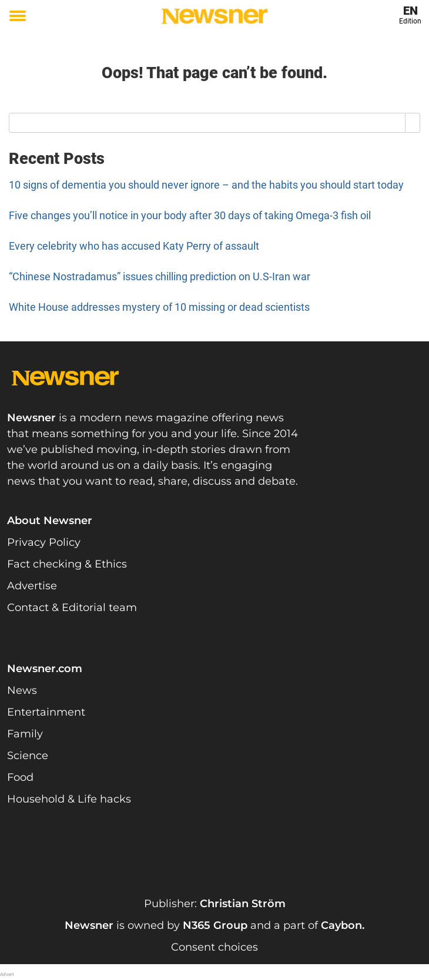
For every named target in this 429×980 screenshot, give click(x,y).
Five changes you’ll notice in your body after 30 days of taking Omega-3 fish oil (190, 215)
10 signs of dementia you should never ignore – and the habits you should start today (206, 185)
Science (28, 756)
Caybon (341, 925)
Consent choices (214, 947)
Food (20, 777)
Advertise (32, 586)
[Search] (413, 123)
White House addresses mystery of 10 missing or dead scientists (159, 307)
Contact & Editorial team (72, 608)
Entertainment (46, 712)
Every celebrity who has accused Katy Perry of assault (134, 246)
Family (25, 734)
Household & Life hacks (69, 799)
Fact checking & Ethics (67, 564)
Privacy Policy (44, 542)
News (22, 690)
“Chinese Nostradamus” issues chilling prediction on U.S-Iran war (160, 276)
